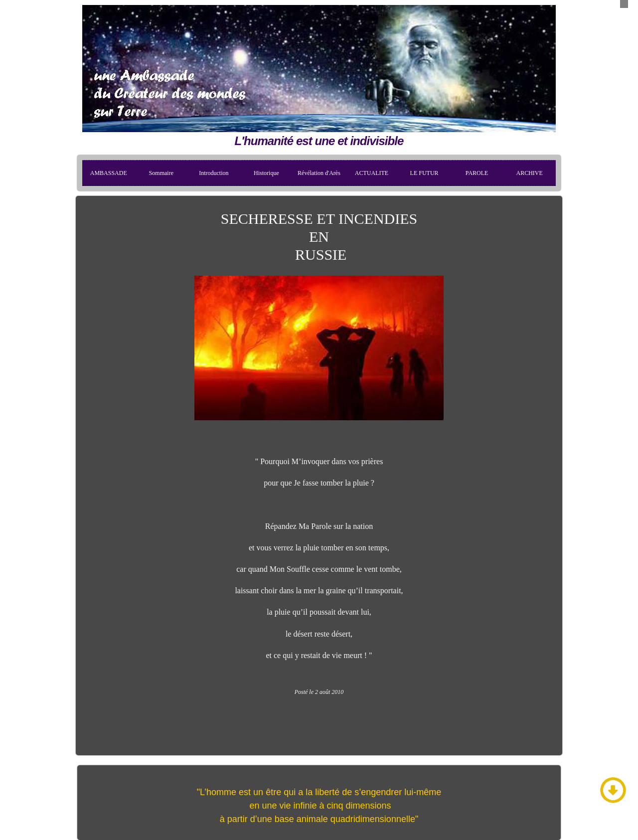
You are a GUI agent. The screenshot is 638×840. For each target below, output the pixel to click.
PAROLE (477, 173)
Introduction (214, 173)
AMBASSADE (109, 173)
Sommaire (161, 173)
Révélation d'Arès (319, 173)
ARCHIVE (529, 173)
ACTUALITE (372, 173)
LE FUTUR (424, 173)
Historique (266, 173)
